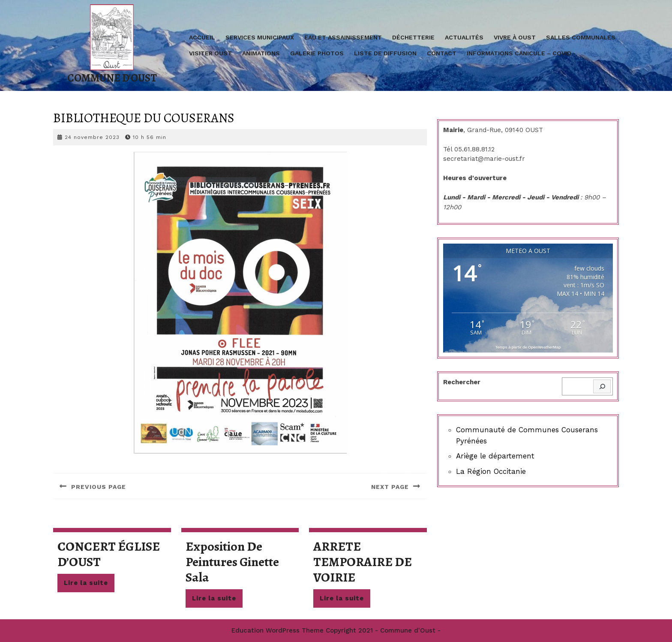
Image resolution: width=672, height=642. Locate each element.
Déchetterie (413, 37)
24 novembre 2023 (92, 137)
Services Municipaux (260, 37)
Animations (261, 53)
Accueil (202, 37)
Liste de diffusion (385, 53)
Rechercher (462, 382)
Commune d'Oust (112, 78)
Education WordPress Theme (277, 630)
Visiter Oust (210, 53)
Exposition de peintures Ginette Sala (232, 562)
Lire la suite (89, 585)
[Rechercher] (602, 387)
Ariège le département (495, 456)
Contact (442, 53)
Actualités (464, 37)
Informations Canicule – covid (519, 53)
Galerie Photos (317, 53)
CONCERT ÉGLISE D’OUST (109, 554)
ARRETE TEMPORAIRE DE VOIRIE (363, 562)
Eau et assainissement (343, 37)
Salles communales (581, 37)
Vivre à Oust (515, 37)
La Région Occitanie (491, 471)
